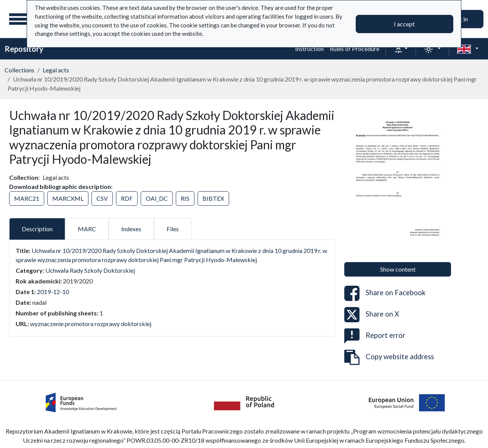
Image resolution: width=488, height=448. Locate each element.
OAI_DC (157, 198)
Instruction (309, 49)
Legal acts (56, 70)
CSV (102, 198)
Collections (19, 70)
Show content (398, 269)
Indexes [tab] (131, 229)
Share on (385, 293)
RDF (127, 198)
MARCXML (68, 198)
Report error (375, 336)
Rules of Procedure (355, 49)
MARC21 (27, 198)
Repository (24, 49)
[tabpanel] (172, 287)
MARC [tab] (87, 229)
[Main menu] (19, 19)
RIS (185, 198)
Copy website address (389, 357)
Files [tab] (173, 229)
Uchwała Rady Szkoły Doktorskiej (90, 270)
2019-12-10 (53, 292)
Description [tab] (37, 229)
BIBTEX (213, 198)
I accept (404, 24)
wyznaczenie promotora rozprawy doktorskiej (91, 324)
